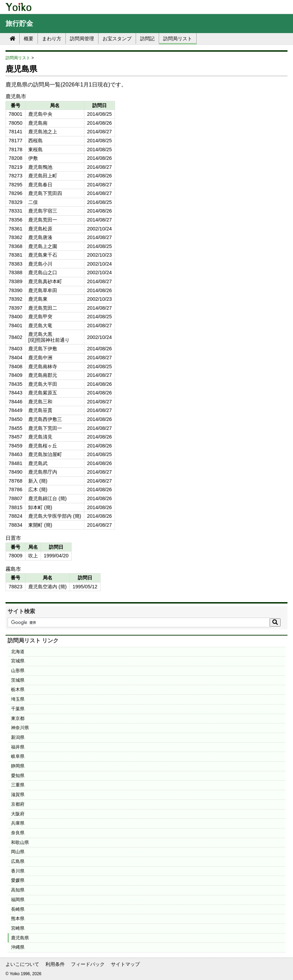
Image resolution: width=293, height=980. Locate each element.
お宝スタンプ (117, 39)
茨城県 (18, 680)
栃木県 (18, 689)
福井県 (18, 747)
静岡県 (18, 766)
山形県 (18, 670)
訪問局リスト (178, 39)
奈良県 (18, 833)
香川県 (18, 871)
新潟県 (18, 737)
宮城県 (18, 661)
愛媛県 (18, 880)
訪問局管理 (82, 39)
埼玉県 (18, 699)
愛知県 (18, 776)
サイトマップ (125, 964)
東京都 (18, 718)
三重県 (18, 785)
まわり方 (52, 39)
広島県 (18, 861)
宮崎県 (18, 928)
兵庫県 (18, 823)
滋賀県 (18, 795)
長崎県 (18, 909)
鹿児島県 (20, 938)
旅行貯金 (19, 23)
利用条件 (55, 964)
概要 (29, 39)
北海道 (18, 652)
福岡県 (18, 900)
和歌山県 (20, 842)
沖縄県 (18, 947)
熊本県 (18, 919)
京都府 (18, 804)
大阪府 (18, 814)
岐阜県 (18, 756)
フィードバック (88, 964)
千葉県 (18, 709)
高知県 (18, 890)
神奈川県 (20, 728)
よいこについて (22, 964)
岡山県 (18, 852)
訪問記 (147, 39)
